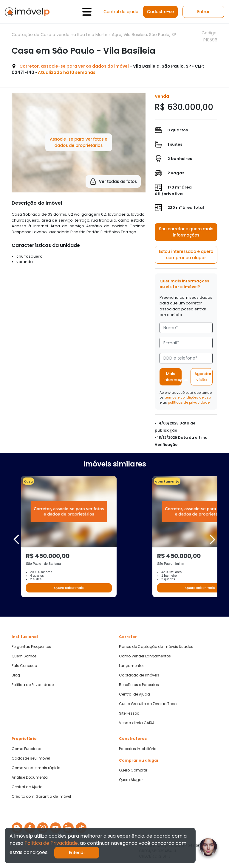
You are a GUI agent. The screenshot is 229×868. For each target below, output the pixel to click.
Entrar (203, 12)
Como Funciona (27, 749)
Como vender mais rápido (36, 768)
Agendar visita (203, 377)
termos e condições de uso (188, 397)
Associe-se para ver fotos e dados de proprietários (79, 142)
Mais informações (172, 377)
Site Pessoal (130, 713)
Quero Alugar (131, 780)
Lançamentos (132, 666)
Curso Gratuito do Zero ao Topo (148, 704)
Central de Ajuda (134, 694)
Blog (16, 675)
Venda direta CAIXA (137, 723)
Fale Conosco (24, 666)
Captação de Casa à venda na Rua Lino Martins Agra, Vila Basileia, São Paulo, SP (94, 35)
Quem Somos (24, 656)
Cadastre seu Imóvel (31, 758)
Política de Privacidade (33, 685)
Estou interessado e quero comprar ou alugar (186, 255)
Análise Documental (30, 777)
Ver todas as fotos (113, 181)
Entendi (77, 853)
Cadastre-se (160, 12)
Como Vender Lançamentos (145, 656)
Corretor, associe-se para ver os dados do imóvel (74, 66)
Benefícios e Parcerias (139, 685)
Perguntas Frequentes (31, 647)
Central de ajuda (121, 12)
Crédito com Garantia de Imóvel (41, 797)
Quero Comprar (133, 770)
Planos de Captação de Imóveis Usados (156, 647)
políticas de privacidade (189, 402)
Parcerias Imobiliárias (139, 749)
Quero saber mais (69, 588)
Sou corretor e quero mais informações (186, 232)
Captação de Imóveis (139, 675)
